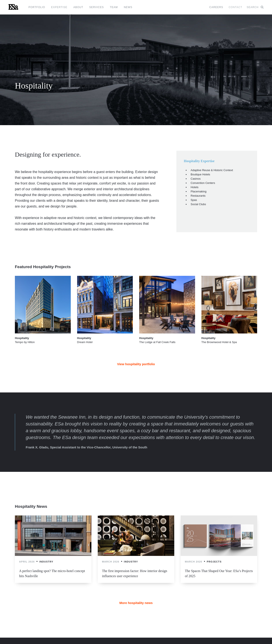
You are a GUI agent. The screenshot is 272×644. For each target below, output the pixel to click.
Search (255, 7)
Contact (235, 7)
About (78, 7)
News (128, 7)
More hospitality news (136, 603)
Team (114, 7)
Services (96, 7)
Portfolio (37, 7)
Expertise (59, 7)
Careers (216, 7)
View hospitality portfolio (136, 364)
